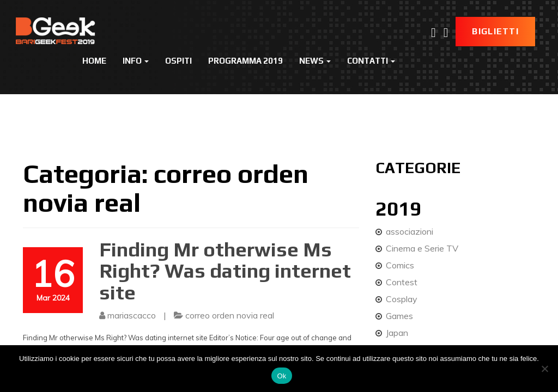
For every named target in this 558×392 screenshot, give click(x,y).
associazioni (410, 231)
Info (136, 61)
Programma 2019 (245, 61)
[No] (544, 369)
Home (94, 61)
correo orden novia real (230, 315)
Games (399, 316)
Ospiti (178, 61)
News (315, 61)
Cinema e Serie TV (422, 248)
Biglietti (495, 31)
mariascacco (132, 315)
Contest (402, 282)
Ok (281, 376)
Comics (400, 265)
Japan (397, 333)
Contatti (371, 61)
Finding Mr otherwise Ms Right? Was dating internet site (225, 271)
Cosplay (402, 299)
